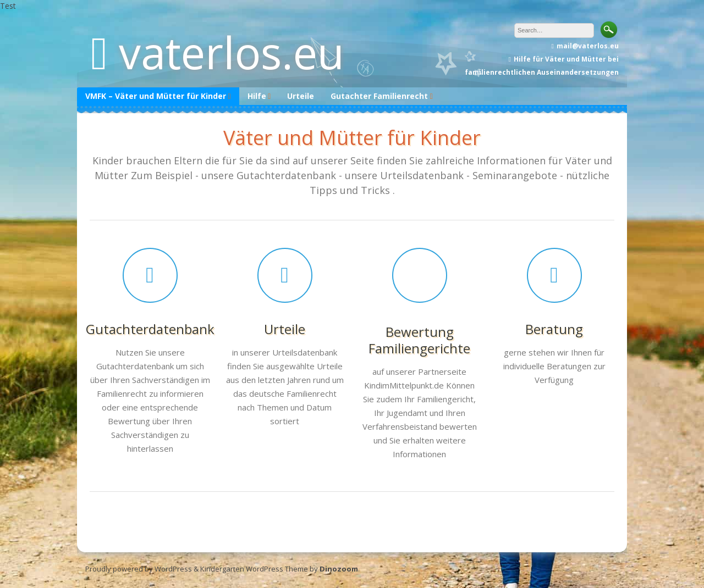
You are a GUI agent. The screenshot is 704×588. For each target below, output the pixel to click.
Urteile (301, 96)
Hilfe (257, 96)
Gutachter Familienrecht (379, 96)
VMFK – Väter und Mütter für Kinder (156, 96)
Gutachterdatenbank (150, 329)
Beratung (554, 329)
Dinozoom (339, 569)
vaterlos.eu (232, 52)
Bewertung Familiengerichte (419, 340)
